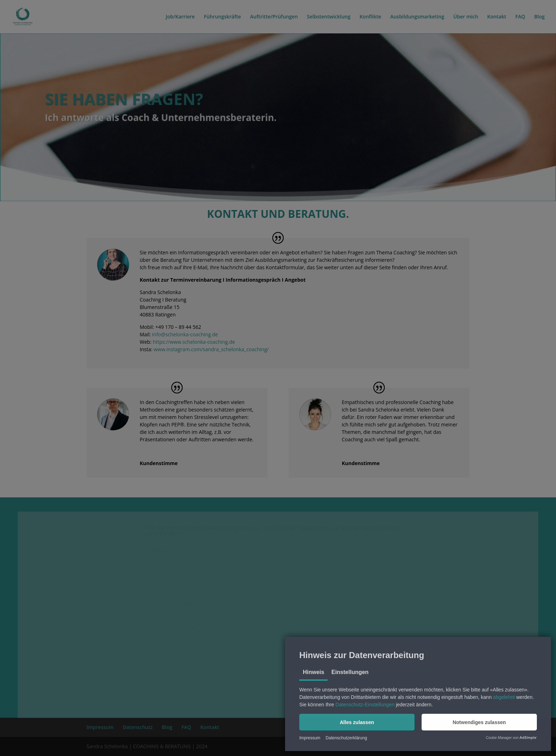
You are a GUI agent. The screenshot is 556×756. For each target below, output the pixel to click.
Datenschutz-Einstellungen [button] (365, 705)
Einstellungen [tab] (350, 672)
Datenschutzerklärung (346, 738)
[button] (357, 722)
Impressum (310, 738)
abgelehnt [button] (504, 697)
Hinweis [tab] (313, 672)
